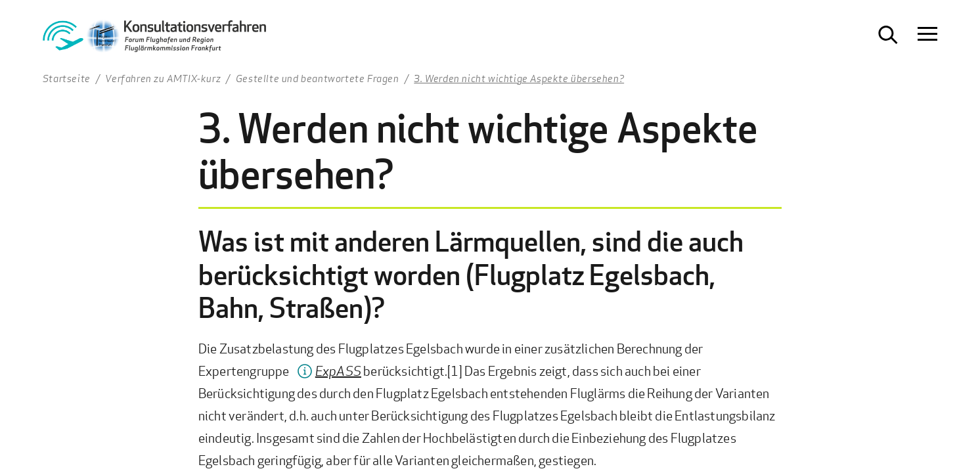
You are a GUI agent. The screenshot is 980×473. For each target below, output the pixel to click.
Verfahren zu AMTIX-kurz (163, 78)
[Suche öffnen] (888, 35)
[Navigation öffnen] (927, 35)
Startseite (67, 78)
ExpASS (338, 371)
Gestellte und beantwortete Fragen (318, 78)
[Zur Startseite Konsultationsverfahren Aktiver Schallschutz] (154, 40)
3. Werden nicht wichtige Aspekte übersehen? (519, 78)
